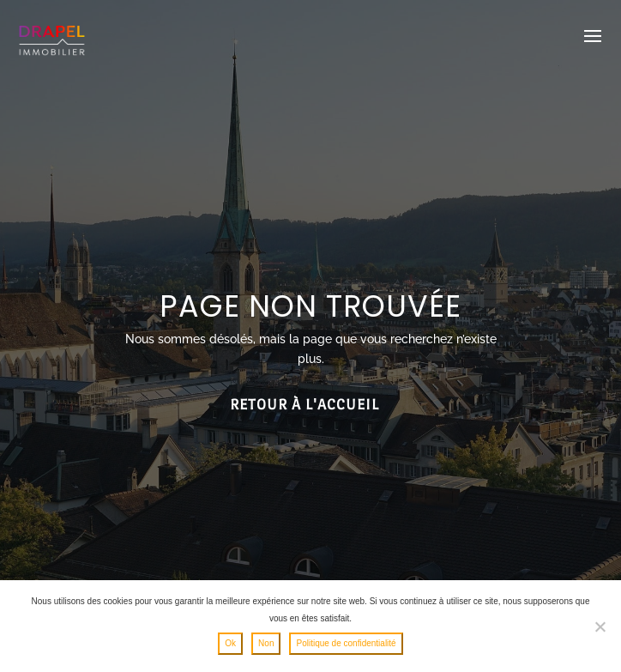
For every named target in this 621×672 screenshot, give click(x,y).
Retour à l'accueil (304, 405)
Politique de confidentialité (346, 643)
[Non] (600, 627)
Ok (230, 643)
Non (266, 643)
